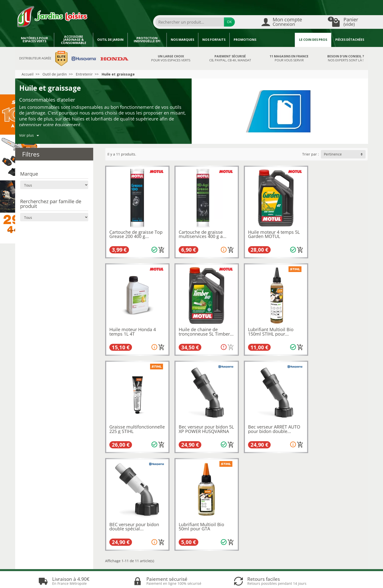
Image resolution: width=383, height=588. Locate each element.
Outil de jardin (110, 40)
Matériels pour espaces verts (34, 40)
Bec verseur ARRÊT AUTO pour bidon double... (135, 422)
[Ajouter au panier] (159, 247)
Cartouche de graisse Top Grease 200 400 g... (136, 232)
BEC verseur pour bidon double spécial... (201, 422)
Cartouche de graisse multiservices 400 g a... (200, 232)
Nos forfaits (214, 40)
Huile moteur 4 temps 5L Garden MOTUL (269, 232)
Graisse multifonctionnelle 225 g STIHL (269, 329)
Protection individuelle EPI (147, 40)
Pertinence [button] (333, 154)
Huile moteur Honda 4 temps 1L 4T (333, 232)
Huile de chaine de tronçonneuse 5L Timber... (129, 329)
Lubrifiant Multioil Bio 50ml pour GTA (266, 422)
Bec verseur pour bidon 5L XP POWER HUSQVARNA (335, 329)
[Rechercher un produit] (190, 22)
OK (229, 22)
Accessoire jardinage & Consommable (74, 40)
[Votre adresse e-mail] (180, 553)
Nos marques (182, 40)
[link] (327, 560)
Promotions (245, 40)
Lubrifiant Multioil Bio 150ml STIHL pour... (199, 327)
